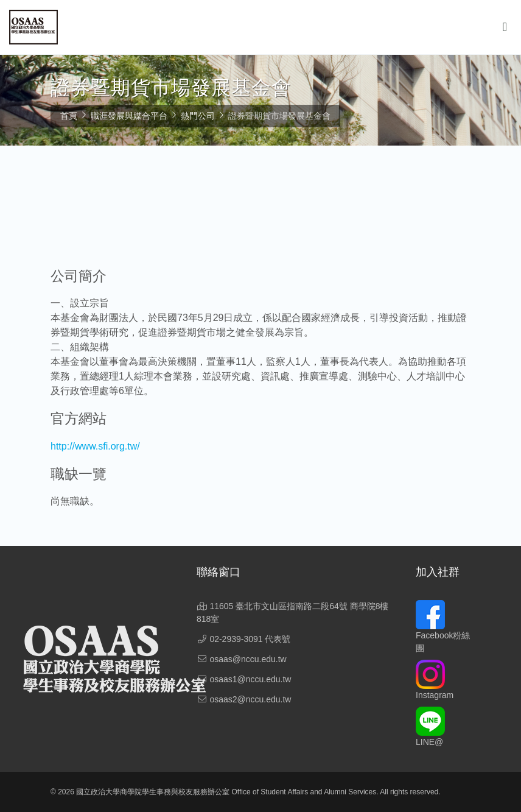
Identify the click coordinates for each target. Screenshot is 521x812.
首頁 (69, 116)
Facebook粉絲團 (443, 631)
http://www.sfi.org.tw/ (95, 446)
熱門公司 (198, 116)
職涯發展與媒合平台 (129, 116)
